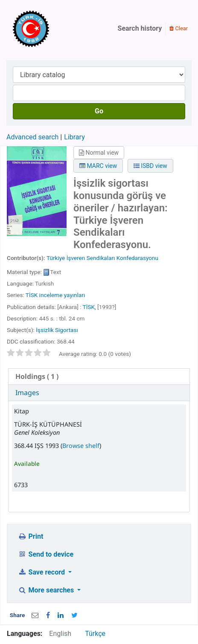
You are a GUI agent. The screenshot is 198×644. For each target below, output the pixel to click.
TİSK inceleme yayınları (55, 295)
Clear (179, 28)
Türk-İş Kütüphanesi (55, 29)
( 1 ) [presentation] (37, 376)
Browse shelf (81, 446)
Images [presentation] (27, 393)
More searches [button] (47, 590)
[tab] (99, 377)
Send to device (46, 554)
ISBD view (150, 166)
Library (74, 137)
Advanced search (32, 137)
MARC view (98, 166)
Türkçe (95, 634)
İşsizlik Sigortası (57, 330)
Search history (140, 28)
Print (31, 536)
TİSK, (89, 307)
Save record (42, 572)
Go (99, 111)
